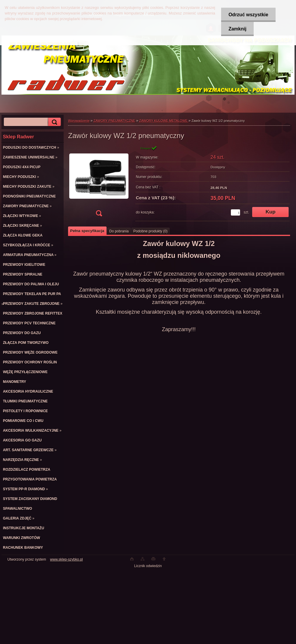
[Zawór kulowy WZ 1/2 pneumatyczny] (99, 183)
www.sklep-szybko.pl (66, 559)
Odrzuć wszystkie (248, 15)
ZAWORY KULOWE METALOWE (164, 121)
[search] (54, 122)
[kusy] (235, 212)
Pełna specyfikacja (87, 231)
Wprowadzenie (79, 121)
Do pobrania (119, 231)
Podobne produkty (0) (151, 231)
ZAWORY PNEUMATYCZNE (114, 121)
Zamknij (237, 29)
